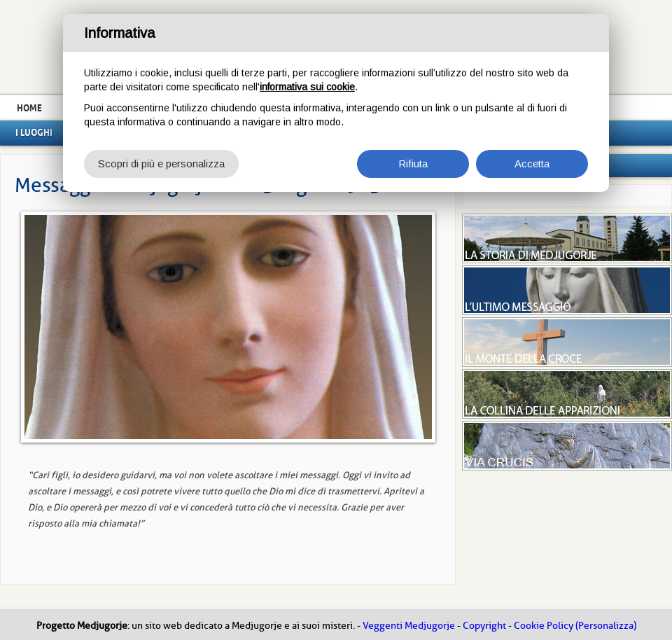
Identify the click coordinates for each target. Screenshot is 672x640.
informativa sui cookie (307, 87)
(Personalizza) (606, 626)
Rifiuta (413, 164)
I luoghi (34, 132)
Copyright (484, 626)
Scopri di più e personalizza (161, 164)
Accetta (532, 164)
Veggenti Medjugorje (409, 626)
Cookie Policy (544, 626)
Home (29, 108)
